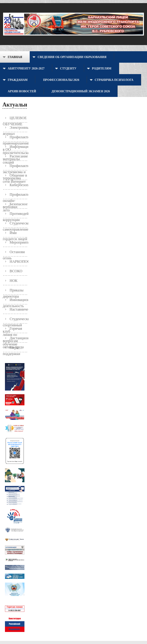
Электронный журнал (15, 129)
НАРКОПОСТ (19, 261)
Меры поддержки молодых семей (15, 349)
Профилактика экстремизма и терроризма (15, 167)
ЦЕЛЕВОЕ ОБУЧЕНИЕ (15, 119)
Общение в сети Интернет (15, 177)
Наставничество (19, 309)
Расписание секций (15, 158)
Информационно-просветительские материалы (15, 148)
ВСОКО (16, 271)
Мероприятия (19, 242)
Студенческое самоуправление (15, 225)
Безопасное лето (15, 205)
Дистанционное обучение (15, 339)
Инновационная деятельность (15, 301)
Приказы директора (13, 292)
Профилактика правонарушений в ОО (15, 138)
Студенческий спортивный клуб (15, 320)
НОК (13, 281)
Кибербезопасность (19, 185)
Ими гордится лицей (15, 234)
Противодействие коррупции (15, 215)
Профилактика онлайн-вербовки (15, 196)
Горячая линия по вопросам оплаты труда (13, 330)
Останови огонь (14, 253)
